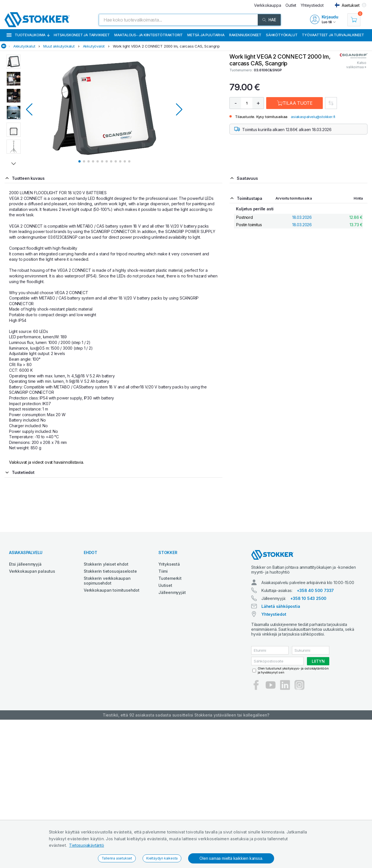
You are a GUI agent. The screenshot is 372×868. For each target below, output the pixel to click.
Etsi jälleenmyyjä (25, 564)
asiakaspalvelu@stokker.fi (313, 117)
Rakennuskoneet (245, 35)
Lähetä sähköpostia (281, 606)
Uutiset (165, 585)
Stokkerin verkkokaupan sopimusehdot (107, 581)
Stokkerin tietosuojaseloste (110, 571)
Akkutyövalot (94, 46)
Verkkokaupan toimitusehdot (112, 590)
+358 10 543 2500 (308, 598)
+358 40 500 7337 (315, 590)
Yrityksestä (169, 564)
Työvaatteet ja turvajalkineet (333, 35)
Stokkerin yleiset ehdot (106, 564)
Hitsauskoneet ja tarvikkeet (82, 35)
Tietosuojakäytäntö (86, 845)
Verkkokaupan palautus (32, 571)
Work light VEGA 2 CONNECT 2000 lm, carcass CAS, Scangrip (166, 46)
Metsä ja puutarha (206, 35)
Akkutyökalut (24, 46)
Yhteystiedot (274, 614)
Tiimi (163, 571)
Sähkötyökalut (282, 35)
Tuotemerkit (170, 578)
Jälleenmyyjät (172, 592)
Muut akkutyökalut (59, 46)
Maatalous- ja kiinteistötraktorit (149, 35)
